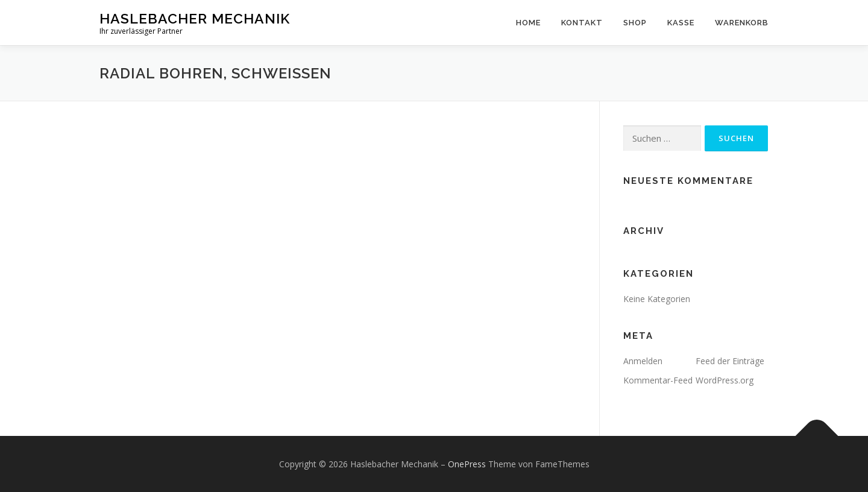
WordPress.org (725, 380)
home (528, 23)
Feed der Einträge (730, 361)
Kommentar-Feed (658, 380)
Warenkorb (742, 23)
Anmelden (643, 361)
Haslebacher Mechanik (195, 18)
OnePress (467, 464)
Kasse (681, 23)
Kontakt (582, 23)
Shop (635, 23)
